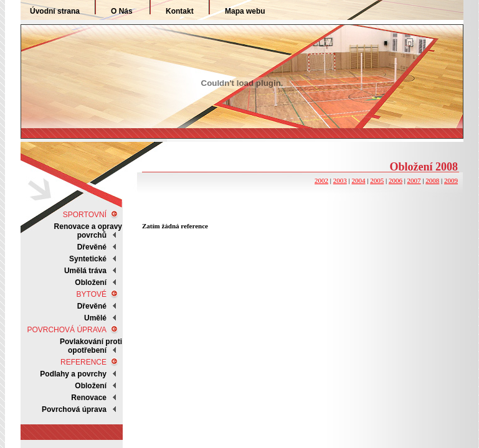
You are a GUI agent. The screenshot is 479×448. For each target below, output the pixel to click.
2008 (432, 180)
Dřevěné (92, 247)
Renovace (89, 398)
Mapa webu (245, 11)
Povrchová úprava (74, 409)
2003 (340, 180)
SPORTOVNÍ (85, 215)
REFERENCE (83, 362)
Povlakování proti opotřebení (91, 346)
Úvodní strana (55, 11)
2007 (414, 180)
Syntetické (88, 259)
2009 (451, 180)
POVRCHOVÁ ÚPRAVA (67, 330)
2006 (396, 180)
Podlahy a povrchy (73, 374)
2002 (321, 180)
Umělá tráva (85, 271)
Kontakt (180, 11)
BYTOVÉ (92, 294)
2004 (358, 180)
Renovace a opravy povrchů (88, 231)
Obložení (91, 386)
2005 (377, 180)
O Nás (122, 11)
